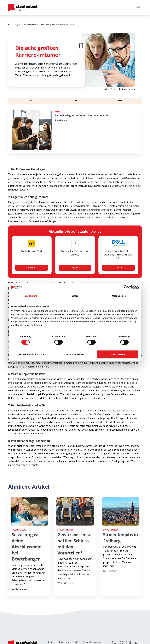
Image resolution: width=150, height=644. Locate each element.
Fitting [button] (119, 101)
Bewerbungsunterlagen (100, 210)
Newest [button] (31, 101)
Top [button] (75, 101)
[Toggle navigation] (138, 8)
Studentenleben (31, 25)
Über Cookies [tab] (119, 296)
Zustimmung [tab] (31, 296)
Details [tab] (75, 296)
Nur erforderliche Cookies (32, 354)
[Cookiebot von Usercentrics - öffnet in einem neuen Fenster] (126, 287)
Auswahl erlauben (75, 354)
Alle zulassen (118, 354)
